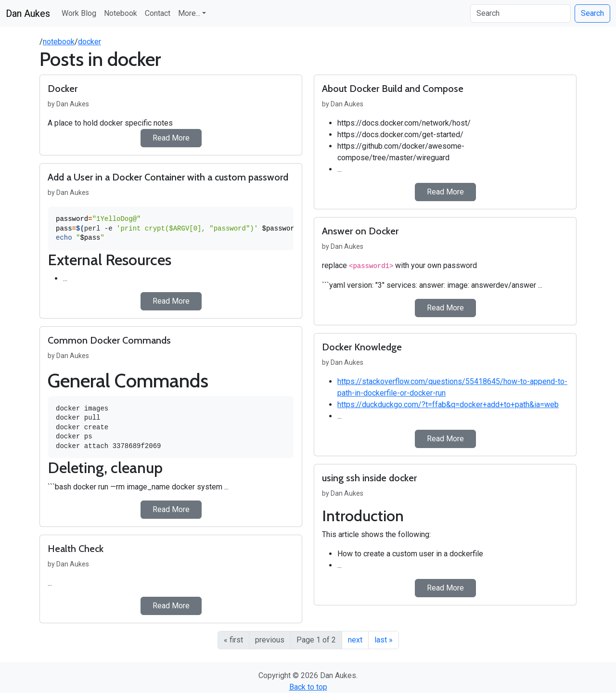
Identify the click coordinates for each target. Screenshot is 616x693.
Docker (63, 89)
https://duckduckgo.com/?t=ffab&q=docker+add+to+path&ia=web (448, 404)
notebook (59, 42)
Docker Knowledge (362, 347)
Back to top (308, 687)
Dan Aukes (28, 13)
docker (90, 42)
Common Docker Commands (109, 340)
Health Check (76, 549)
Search (592, 13)
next (355, 640)
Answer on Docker (360, 231)
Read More (171, 138)
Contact (158, 13)
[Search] (520, 13)
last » (384, 640)
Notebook (121, 13)
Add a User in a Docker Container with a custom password (168, 177)
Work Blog (79, 13)
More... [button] (189, 13)
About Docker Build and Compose (393, 89)
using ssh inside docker (369, 478)
